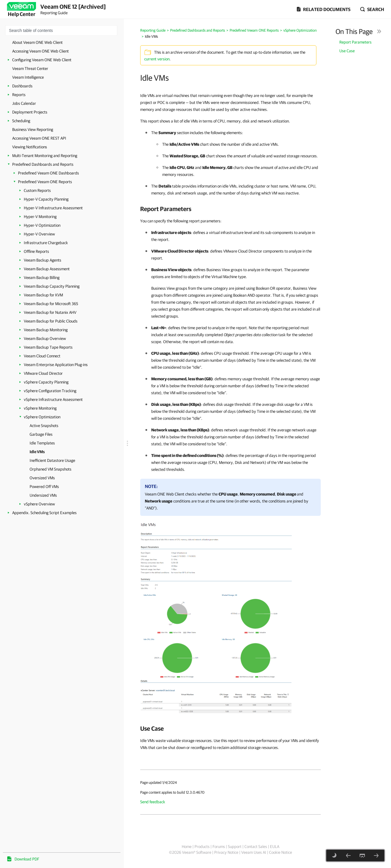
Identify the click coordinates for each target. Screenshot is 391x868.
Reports (19, 95)
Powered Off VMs (44, 487)
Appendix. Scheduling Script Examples (44, 513)
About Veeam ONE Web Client (37, 42)
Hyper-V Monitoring (40, 217)
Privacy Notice (226, 852)
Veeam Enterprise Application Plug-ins (56, 365)
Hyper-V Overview (39, 234)
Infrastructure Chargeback (46, 243)
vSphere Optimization (42, 417)
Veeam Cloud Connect (42, 356)
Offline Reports (36, 251)
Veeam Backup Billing (42, 278)
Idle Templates (42, 443)
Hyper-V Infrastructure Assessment (53, 208)
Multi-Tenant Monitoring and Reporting (45, 156)
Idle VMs (37, 452)
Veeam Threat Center (30, 69)
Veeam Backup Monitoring (46, 330)
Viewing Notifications (30, 147)
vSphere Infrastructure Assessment (53, 399)
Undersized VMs (43, 495)
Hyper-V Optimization (42, 225)
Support (235, 847)
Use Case (347, 51)
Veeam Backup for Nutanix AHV (50, 312)
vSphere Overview (39, 504)
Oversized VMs (42, 478)
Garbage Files (41, 434)
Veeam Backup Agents (43, 260)
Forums (219, 847)
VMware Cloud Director (43, 373)
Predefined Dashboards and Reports (43, 164)
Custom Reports (37, 190)
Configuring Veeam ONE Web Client (42, 60)
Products (202, 847)
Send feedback (153, 802)
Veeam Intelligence (28, 77)
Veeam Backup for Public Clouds (51, 321)
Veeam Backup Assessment (47, 269)
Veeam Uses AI (254, 852)
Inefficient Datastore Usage (52, 460)
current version (157, 59)
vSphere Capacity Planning (46, 382)
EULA (275, 847)
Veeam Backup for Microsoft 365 (51, 304)
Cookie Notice (281, 852)
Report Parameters (355, 42)
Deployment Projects (30, 112)
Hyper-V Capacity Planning (46, 199)
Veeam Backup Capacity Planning (52, 286)
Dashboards (22, 86)
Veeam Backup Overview (45, 338)
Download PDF (27, 859)
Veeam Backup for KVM (43, 295)
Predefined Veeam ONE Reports (45, 182)
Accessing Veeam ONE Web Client (40, 51)
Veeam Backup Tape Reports (48, 347)
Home (187, 847)
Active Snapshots (44, 426)
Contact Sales (256, 847)
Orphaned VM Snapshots (51, 469)
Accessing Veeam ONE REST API (39, 138)
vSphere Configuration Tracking (50, 391)
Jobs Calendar (24, 103)
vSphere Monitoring (40, 408)
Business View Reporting (33, 129)
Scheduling (21, 121)
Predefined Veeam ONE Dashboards (48, 173)
